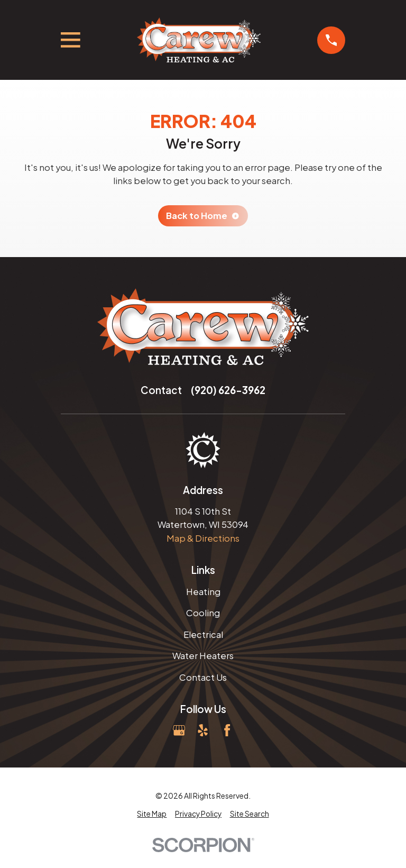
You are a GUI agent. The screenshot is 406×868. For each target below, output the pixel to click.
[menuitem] (152, 814)
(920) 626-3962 (228, 390)
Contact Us (203, 677)
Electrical (203, 634)
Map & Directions (203, 538)
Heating (203, 592)
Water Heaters (203, 656)
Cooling (203, 613)
